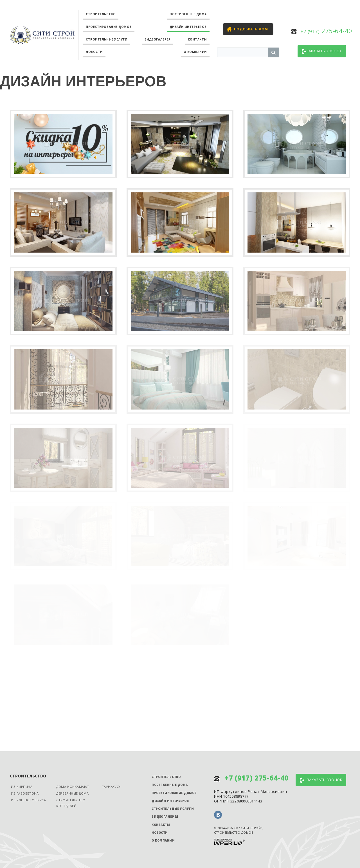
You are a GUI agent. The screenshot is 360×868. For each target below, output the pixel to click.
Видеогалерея (158, 39)
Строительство (101, 14)
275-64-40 (326, 31)
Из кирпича (22, 787)
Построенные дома (188, 14)
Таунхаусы (112, 787)
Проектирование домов (109, 27)
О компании (195, 52)
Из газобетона (25, 793)
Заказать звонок (322, 51)
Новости (94, 52)
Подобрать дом (251, 29)
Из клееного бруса (28, 800)
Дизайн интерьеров (188, 27)
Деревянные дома (72, 793)
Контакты (197, 39)
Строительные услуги (106, 39)
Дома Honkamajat (73, 787)
